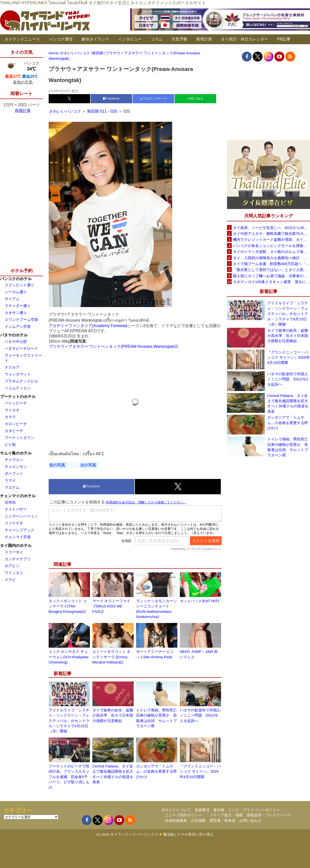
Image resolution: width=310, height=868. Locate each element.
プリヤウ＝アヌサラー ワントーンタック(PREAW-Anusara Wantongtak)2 (113, 346)
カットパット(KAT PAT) (199, 601)
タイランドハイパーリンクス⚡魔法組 (142, 834)
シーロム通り (16, 292)
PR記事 (284, 39)
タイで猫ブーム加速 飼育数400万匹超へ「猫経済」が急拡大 (271, 264)
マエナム (12, 487)
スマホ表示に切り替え (195, 834)
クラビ (10, 580)
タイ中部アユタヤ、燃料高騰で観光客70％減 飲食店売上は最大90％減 (271, 234)
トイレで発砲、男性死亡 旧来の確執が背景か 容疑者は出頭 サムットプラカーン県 (289, 447)
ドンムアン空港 (18, 326)
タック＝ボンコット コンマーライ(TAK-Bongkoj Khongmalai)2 (68, 606)
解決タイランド (95, 39)
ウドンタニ (14, 573)
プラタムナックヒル (21, 381)
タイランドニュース (22, 39)
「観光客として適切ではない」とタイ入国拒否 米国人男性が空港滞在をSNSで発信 (271, 270)
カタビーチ (14, 431)
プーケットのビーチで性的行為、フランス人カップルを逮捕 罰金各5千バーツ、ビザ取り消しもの (69, 777)
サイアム (12, 299)
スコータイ (14, 552)
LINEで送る (195, 99)
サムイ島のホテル (16, 453)
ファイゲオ (14, 523)
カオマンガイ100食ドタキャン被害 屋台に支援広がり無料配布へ (271, 282)
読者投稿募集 (176, 820)
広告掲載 (198, 820)
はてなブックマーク (153, 99)
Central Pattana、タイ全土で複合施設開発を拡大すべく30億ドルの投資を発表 (288, 403)
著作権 (219, 810)
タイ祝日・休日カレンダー (245, 39)
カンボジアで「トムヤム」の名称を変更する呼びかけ (156, 771)
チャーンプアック (20, 530)
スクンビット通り (20, 285)
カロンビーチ (16, 424)
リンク (234, 810)
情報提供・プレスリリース (269, 815)
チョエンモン (16, 466)
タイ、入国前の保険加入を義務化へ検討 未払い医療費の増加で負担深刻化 (271, 258)
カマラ (10, 417)
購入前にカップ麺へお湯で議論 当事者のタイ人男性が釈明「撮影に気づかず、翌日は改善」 (271, 276)
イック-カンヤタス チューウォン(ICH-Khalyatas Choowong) (69, 657)
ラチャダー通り (18, 306)
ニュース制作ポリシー (184, 815)
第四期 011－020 (102, 111)
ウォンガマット (18, 374)
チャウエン (14, 460)
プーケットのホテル (18, 397)
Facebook (111, 99)
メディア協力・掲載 (226, 815)
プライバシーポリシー (261, 810)
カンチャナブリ (18, 559)
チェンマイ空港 (18, 537)
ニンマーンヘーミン (21, 516)
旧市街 (10, 502)
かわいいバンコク (66, 111)
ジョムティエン (18, 388)
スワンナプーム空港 (21, 320)
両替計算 (204, 39)
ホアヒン (12, 566)
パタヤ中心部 (16, 341)
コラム (157, 39)
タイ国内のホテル (16, 546)
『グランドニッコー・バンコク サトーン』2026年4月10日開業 (200, 771)
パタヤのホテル (14, 335)
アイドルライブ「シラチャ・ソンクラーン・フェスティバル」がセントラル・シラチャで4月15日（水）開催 (69, 721)
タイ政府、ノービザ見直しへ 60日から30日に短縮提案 (271, 228)
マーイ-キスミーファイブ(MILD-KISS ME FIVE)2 (112, 606)
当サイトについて (176, 810)
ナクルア (12, 367)
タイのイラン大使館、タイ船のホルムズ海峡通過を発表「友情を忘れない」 (271, 252)
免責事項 (202, 810)
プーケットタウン (20, 438)
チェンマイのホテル (18, 496)
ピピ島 (10, 444)
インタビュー (130, 39)
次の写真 (88, 465)
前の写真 (57, 465)
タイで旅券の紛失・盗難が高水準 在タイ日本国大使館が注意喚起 (113, 715)
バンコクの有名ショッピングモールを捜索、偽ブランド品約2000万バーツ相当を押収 (271, 246)
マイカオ (12, 410)
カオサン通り (16, 313)
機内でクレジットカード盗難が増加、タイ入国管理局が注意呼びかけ (271, 239)
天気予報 (179, 39)
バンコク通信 (61, 39)
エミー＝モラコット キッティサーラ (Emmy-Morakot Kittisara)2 (111, 657)
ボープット (14, 473)
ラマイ (10, 480)
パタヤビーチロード (21, 348)
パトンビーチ (16, 403)
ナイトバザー (16, 509)
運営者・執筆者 (222, 820)
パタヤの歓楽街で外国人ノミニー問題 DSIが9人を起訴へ (200, 715)
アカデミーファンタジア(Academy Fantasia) (88, 326)
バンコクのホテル (16, 279)
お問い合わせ (250, 820)
